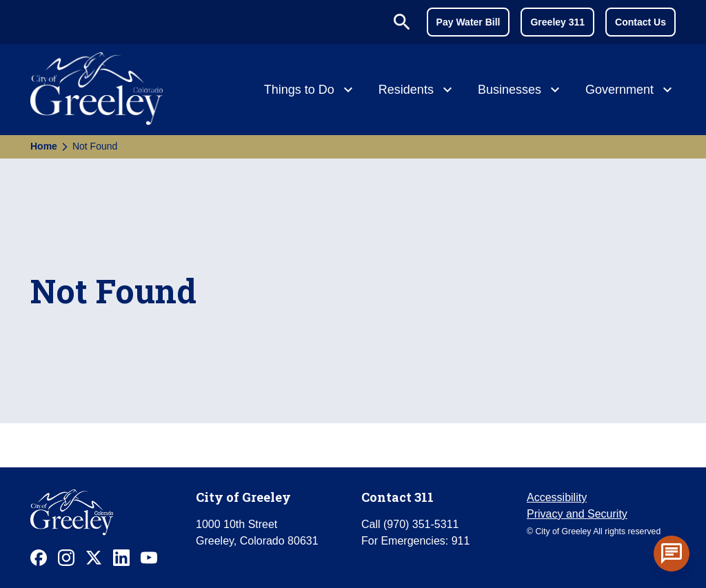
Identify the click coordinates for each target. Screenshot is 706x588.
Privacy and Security (577, 514)
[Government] (631, 91)
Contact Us (641, 22)
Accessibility (557, 497)
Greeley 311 (557, 22)
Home (44, 146)
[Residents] (417, 91)
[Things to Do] (310, 91)
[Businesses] (521, 91)
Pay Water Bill (468, 22)
